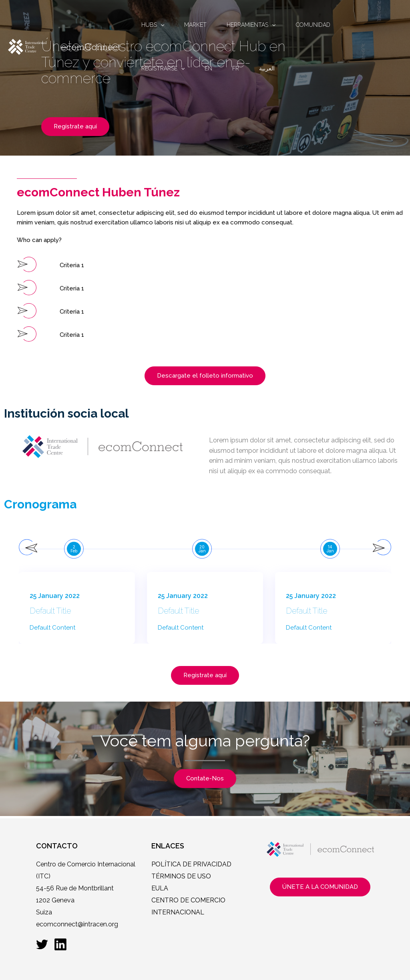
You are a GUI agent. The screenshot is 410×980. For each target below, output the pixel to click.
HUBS (153, 25)
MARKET (195, 25)
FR (236, 68)
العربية (267, 68)
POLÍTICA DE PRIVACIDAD (191, 864)
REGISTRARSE (163, 69)
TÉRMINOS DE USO (181, 876)
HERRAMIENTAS (251, 25)
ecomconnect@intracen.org (77, 924)
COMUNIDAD (313, 25)
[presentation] (27, 547)
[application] (161, 25)
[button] (60, 264)
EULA (160, 888)
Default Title (51, 612)
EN (208, 68)
